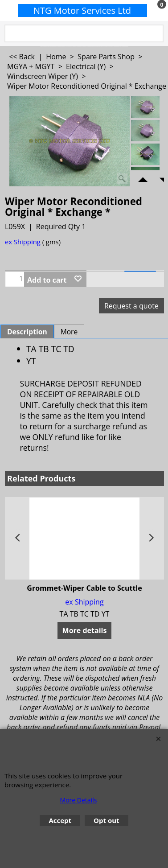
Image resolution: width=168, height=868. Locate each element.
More (69, 332)
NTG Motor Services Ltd (82, 10)
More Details (79, 800)
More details (85, 630)
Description (27, 332)
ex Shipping (23, 242)
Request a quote (131, 306)
